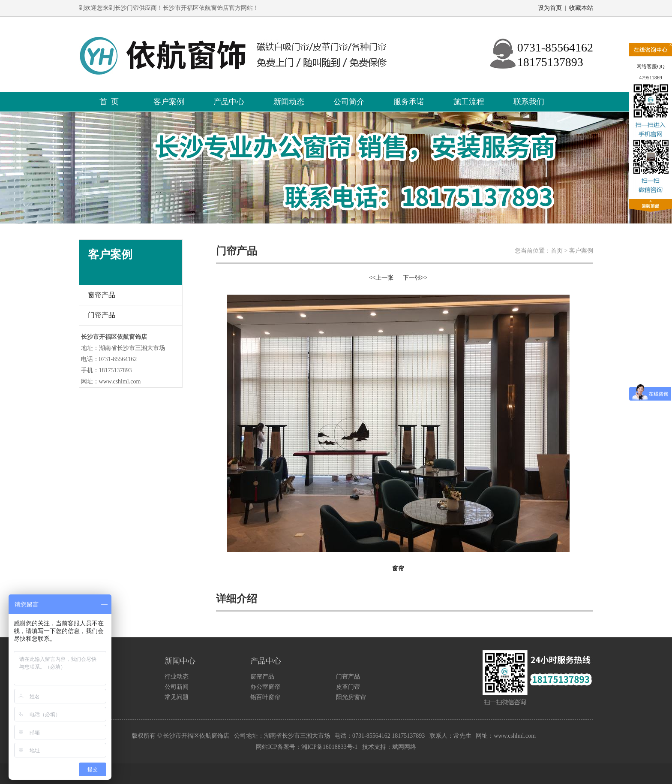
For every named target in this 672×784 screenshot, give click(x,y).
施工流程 (469, 102)
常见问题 (177, 697)
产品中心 (229, 102)
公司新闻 (177, 687)
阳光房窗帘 (351, 697)
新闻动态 (289, 102)
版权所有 (144, 736)
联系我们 (529, 102)
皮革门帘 (348, 687)
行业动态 (177, 677)
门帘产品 (102, 315)
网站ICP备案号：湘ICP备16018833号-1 (307, 747)
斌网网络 (404, 747)
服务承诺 (409, 102)
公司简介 (349, 102)
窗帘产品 (102, 295)
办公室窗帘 (265, 687)
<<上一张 (381, 278)
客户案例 (169, 102)
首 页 (109, 102)
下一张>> (415, 278)
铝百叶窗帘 (265, 697)
